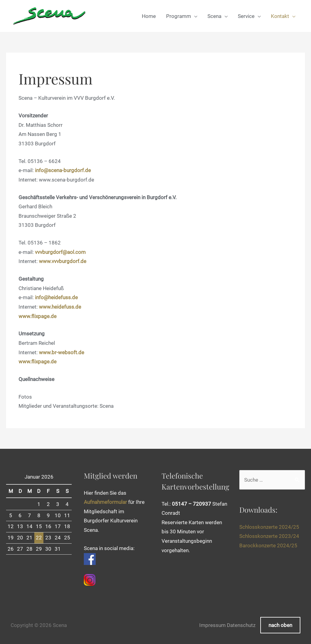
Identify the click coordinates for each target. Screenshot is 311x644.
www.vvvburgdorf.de (63, 261)
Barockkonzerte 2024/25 (268, 545)
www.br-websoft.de (62, 352)
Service (246, 16)
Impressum (212, 625)
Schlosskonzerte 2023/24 (269, 536)
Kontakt (280, 16)
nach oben (280, 625)
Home (149, 16)
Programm (179, 16)
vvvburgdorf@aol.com (60, 252)
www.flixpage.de (38, 316)
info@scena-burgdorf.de (63, 170)
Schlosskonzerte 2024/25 (269, 527)
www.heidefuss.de (60, 307)
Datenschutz (241, 625)
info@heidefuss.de (56, 297)
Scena (214, 16)
